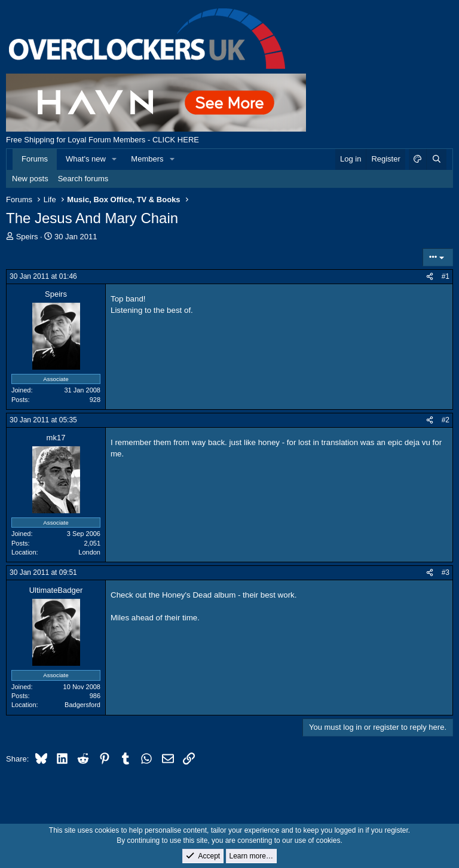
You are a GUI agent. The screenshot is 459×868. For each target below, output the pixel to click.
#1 (446, 276)
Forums (35, 159)
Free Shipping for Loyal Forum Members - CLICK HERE (102, 140)
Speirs (27, 237)
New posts (30, 179)
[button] (115, 159)
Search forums (83, 179)
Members (147, 159)
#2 (446, 420)
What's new (86, 159)
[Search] (436, 159)
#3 (446, 572)
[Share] (430, 277)
